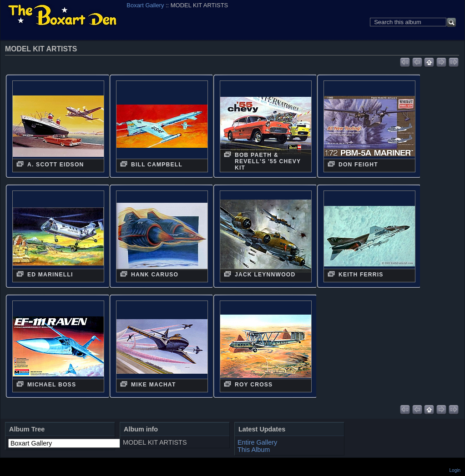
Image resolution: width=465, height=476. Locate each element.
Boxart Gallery (145, 5)
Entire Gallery (257, 442)
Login (455, 470)
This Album (254, 450)
